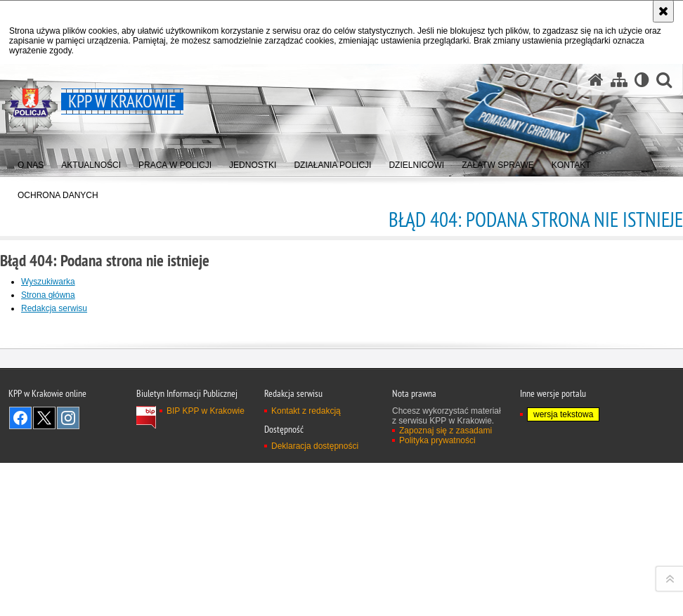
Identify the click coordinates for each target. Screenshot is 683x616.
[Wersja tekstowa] (642, 80)
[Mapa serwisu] (619, 80)
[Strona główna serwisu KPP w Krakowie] (596, 80)
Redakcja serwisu (54, 308)
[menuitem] (31, 162)
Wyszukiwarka (48, 282)
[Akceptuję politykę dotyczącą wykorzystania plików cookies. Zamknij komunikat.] (663, 11)
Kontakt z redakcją (306, 607)
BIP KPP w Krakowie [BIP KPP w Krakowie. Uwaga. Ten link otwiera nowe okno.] (206, 607)
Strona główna (48, 295)
